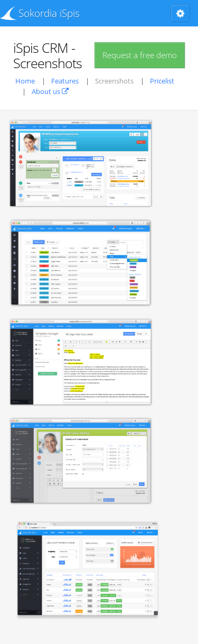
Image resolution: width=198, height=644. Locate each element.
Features (65, 81)
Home (25, 81)
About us (50, 91)
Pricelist (162, 81)
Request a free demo (140, 55)
